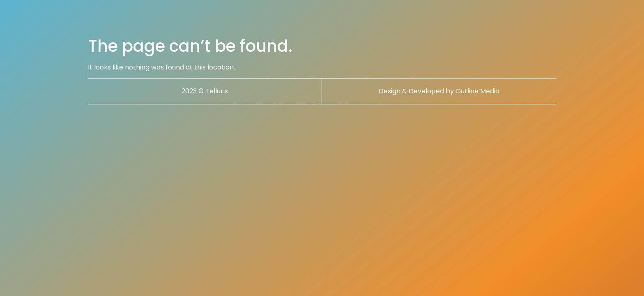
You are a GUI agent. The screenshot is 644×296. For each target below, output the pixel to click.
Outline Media (477, 91)
